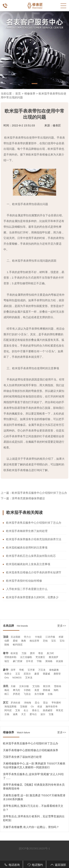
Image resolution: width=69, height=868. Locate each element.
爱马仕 (33, 714)
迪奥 (15, 714)
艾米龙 (29, 678)
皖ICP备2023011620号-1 (35, 848)
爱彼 (15, 641)
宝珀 (62, 641)
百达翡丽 (15, 637)
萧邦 (32, 653)
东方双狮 (39, 694)
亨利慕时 (56, 703)
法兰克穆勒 (26, 657)
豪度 (37, 674)
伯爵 (7, 641)
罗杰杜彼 (15, 703)
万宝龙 (42, 670)
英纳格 (49, 661)
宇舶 (39, 661)
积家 (61, 637)
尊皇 (41, 653)
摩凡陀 (16, 690)
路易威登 (48, 710)
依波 (40, 707)
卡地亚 (38, 637)
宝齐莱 (31, 670)
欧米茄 (14, 653)
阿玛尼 (8, 710)
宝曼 (51, 714)
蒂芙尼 (60, 710)
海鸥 (56, 690)
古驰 (50, 694)
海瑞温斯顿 (10, 707)
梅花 (7, 690)
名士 (26, 710)
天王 (24, 714)
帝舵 (22, 670)
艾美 (18, 710)
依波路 (60, 661)
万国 (24, 653)
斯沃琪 (47, 686)
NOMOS (17, 678)
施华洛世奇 (52, 707)
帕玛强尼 (18, 645)
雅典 (24, 641)
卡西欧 (27, 690)
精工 (7, 694)
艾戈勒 (36, 686)
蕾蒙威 (46, 674)
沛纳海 (28, 703)
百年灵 (30, 661)
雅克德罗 (54, 657)
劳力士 (28, 637)
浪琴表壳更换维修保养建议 (28, 498)
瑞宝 (7, 661)
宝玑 (54, 641)
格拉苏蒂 (34, 641)
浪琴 (13, 670)
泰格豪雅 (54, 670)
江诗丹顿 (50, 637)
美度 (37, 690)
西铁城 (46, 690)
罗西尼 (16, 694)
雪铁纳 (57, 686)
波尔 (43, 714)
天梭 (13, 686)
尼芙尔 (27, 674)
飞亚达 (27, 694)
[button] (34, 84)
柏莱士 (8, 674)
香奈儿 (36, 710)
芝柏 (45, 641)
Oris (7, 678)
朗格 (7, 645)
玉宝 (18, 674)
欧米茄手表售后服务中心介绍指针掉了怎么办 (39, 493)
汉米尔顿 (24, 686)
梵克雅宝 (40, 657)
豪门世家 (18, 661)
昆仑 (37, 703)
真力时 (50, 653)
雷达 (45, 703)
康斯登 (57, 674)
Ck (32, 707)
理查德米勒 (10, 657)
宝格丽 (24, 707)
